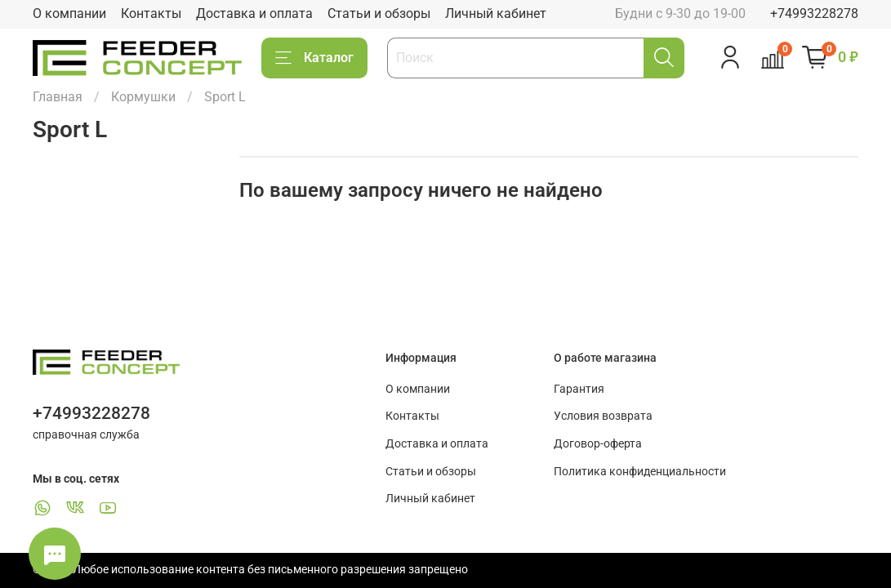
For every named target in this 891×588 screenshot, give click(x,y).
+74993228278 (814, 13)
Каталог (314, 58)
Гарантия (579, 389)
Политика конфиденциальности (640, 472)
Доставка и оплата (254, 13)
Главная (58, 97)
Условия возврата (603, 416)
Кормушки (143, 97)
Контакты (151, 13)
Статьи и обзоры (379, 13)
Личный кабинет (496, 13)
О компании (69, 13)
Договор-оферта (598, 444)
